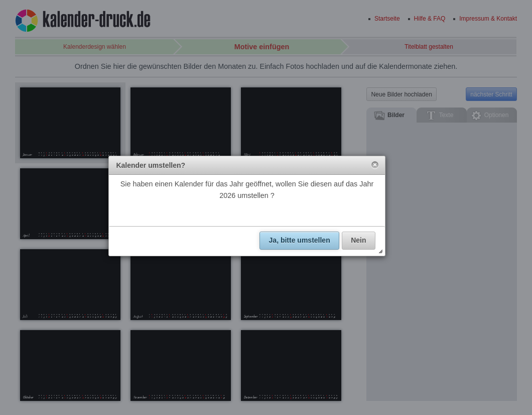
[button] (375, 165)
